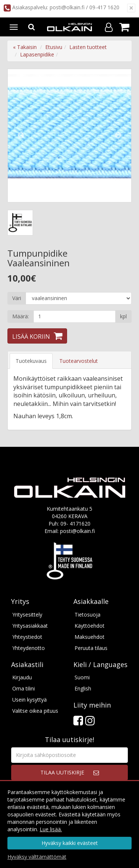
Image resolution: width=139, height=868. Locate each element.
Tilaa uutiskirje (62, 772)
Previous (21, 136)
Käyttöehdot (90, 626)
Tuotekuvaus (31, 361)
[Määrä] (75, 316)
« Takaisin (25, 47)
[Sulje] (131, 8)
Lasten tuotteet (88, 47)
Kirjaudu (22, 677)
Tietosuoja (87, 615)
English (83, 688)
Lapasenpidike (37, 54)
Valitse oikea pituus (35, 711)
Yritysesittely (27, 615)
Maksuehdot (90, 637)
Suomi (82, 677)
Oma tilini (24, 688)
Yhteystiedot (27, 637)
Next (118, 136)
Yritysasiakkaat (30, 626)
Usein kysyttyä (29, 700)
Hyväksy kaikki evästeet (70, 843)
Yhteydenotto (29, 648)
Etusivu (54, 47)
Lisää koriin (31, 337)
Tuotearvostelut (79, 361)
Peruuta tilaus (91, 648)
